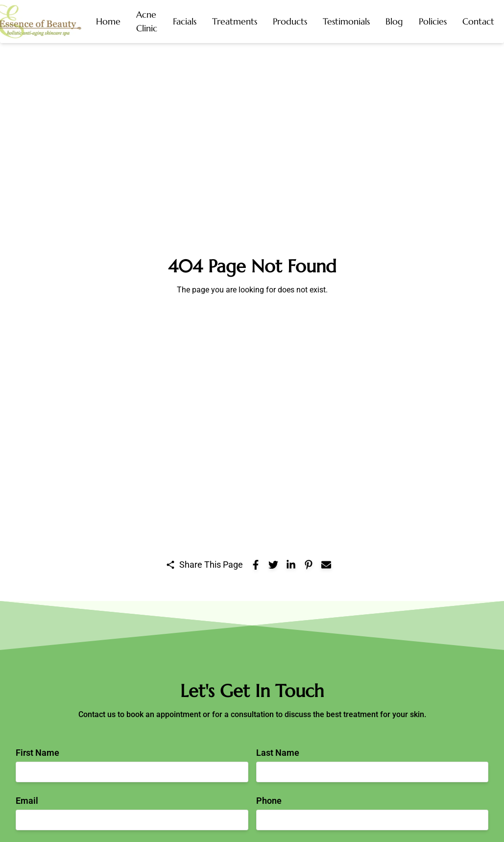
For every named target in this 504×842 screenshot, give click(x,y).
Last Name (278, 753)
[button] (147, 22)
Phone (269, 801)
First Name (37, 753)
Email (27, 801)
